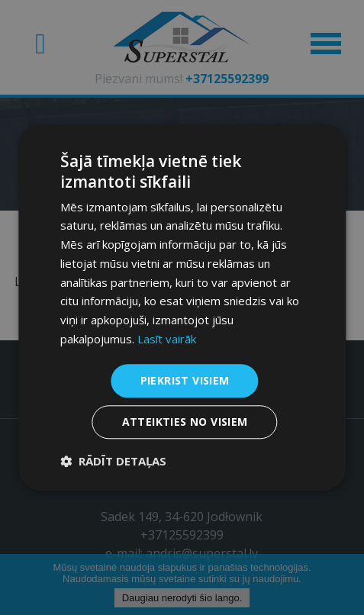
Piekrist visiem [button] (185, 380)
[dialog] (182, 307)
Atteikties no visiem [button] (185, 422)
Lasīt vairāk (167, 339)
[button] (113, 462)
